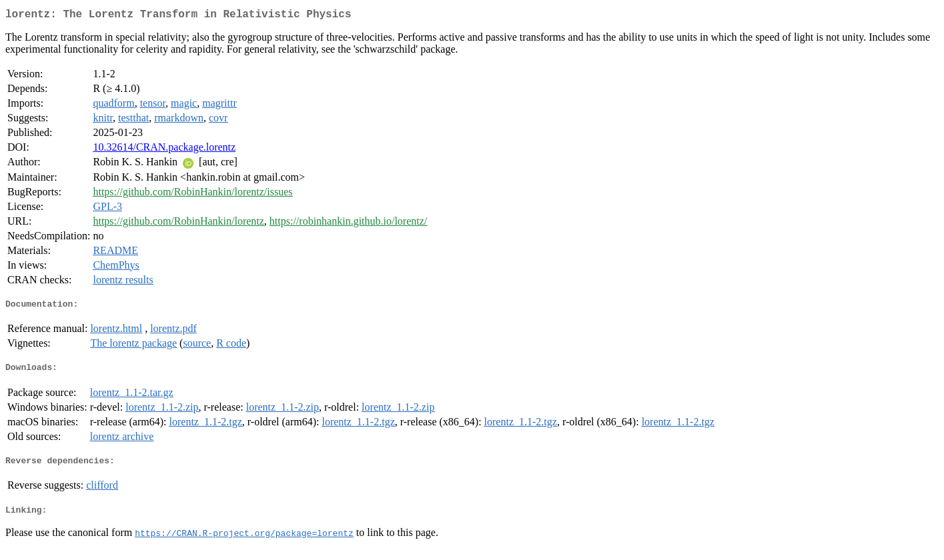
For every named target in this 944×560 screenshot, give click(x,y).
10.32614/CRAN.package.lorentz (164, 150)
